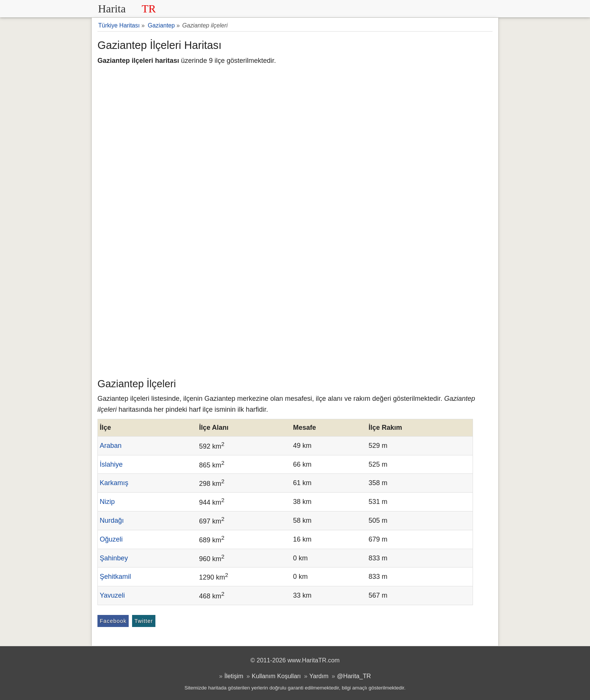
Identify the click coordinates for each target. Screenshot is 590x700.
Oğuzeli (111, 539)
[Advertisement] (295, 318)
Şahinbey (114, 558)
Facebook (113, 621)
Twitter (144, 621)
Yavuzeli (112, 595)
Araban (111, 446)
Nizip (107, 502)
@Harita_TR (354, 676)
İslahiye (111, 464)
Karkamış (114, 483)
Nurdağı (112, 520)
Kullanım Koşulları (276, 676)
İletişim (234, 676)
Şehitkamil (115, 577)
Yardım (319, 676)
